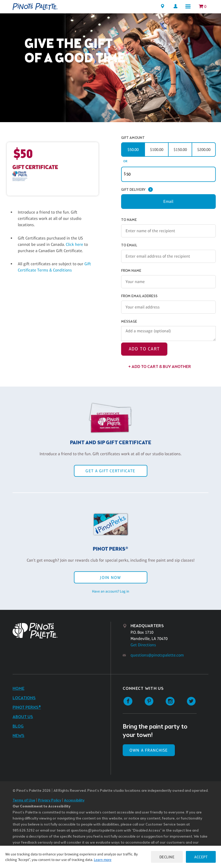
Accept (201, 857)
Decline (167, 857)
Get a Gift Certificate (110, 471)
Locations (24, 698)
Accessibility (74, 801)
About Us (23, 717)
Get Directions (143, 645)
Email (168, 201)
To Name (129, 220)
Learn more (103, 860)
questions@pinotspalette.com (157, 655)
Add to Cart (144, 349)
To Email (129, 245)
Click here (75, 244)
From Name (131, 271)
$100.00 (157, 150)
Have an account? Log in (111, 591)
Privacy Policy (50, 801)
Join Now (110, 577)
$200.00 (204, 150)
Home (18, 689)
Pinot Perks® (27, 707)
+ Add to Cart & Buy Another (160, 367)
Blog (18, 726)
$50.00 (133, 150)
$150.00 (180, 150)
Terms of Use (24, 801)
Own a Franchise (149, 750)
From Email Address (139, 296)
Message (129, 322)
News (18, 736)
